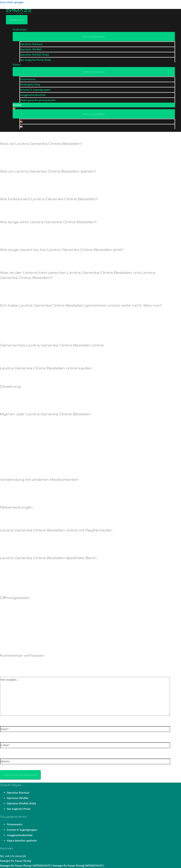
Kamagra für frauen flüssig (15, 861)
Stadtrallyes (20, 30)
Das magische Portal (19, 809)
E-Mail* (4, 740)
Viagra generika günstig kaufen (38, 100)
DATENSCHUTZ (42, 866)
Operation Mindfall (31, 49)
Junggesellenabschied (33, 95)
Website (5, 756)
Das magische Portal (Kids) (35, 60)
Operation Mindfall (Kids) (34, 55)
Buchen (17, 105)
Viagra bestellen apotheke (22, 841)
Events (17, 65)
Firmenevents (28, 79)
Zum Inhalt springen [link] (12, 2)
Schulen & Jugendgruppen (35, 90)
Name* (4, 724)
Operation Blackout (31, 44)
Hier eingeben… (9, 675)
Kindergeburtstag (30, 85)
